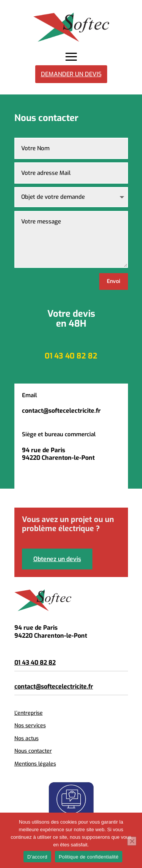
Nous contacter (33, 751)
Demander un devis (71, 74)
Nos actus (27, 738)
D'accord (37, 857)
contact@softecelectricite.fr (54, 686)
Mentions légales (35, 764)
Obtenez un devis (57, 559)
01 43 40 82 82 (35, 663)
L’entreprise (29, 713)
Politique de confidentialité (89, 857)
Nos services (30, 726)
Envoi (114, 281)
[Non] (132, 841)
